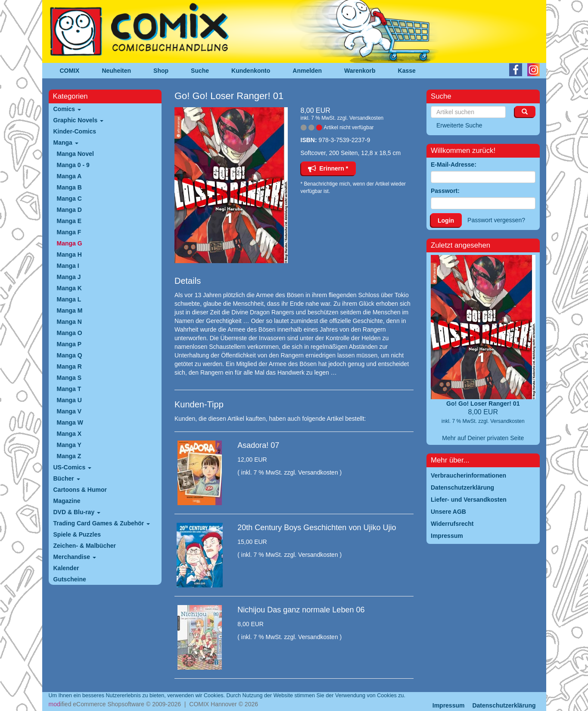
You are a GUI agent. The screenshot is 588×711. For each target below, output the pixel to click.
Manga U (69, 400)
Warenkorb (360, 71)
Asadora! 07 (258, 445)
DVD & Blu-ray (77, 512)
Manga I (68, 266)
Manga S (69, 378)
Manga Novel (75, 154)
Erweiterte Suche (459, 125)
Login (446, 220)
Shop (161, 71)
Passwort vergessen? (496, 220)
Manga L (69, 299)
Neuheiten (116, 71)
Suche (200, 71)
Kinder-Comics (75, 131)
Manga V (69, 411)
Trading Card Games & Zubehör (102, 523)
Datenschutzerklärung (504, 705)
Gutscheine (70, 579)
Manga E (69, 221)
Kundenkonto (251, 71)
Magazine (67, 501)
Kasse (407, 71)
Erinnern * (328, 168)
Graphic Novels (79, 120)
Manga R (69, 366)
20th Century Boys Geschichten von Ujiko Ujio (317, 528)
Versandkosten (366, 118)
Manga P (69, 344)
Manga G (70, 243)
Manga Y (69, 445)
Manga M (70, 310)
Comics (67, 109)
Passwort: (445, 191)
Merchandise (75, 557)
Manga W (70, 422)
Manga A (69, 176)
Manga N (69, 322)
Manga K (69, 288)
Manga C (69, 199)
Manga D (69, 210)
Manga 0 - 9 (73, 165)
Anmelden (307, 71)
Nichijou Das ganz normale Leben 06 (301, 610)
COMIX (70, 71)
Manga (66, 143)
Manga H (69, 255)
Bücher (67, 478)
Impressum (449, 705)
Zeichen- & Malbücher (85, 546)
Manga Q (70, 355)
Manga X (69, 434)
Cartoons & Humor (80, 490)
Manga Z (69, 456)
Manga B (69, 187)
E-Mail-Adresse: (454, 165)
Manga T (69, 389)
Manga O (70, 333)
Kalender (66, 568)
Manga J (69, 277)
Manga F (69, 232)
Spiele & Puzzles (77, 534)
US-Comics (73, 467)
